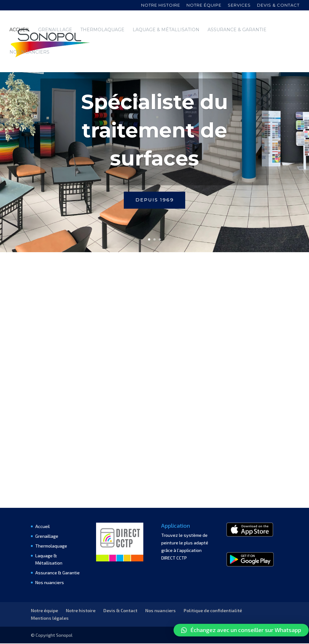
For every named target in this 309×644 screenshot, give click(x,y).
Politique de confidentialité (213, 611)
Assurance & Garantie (237, 30)
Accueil (20, 30)
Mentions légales (50, 619)
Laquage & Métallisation (166, 30)
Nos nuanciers (29, 52)
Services (239, 5)
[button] (241, 630)
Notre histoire (161, 5)
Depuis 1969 (155, 200)
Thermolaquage (102, 30)
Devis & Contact (120, 611)
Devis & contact (278, 5)
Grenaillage (55, 30)
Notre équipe (204, 5)
